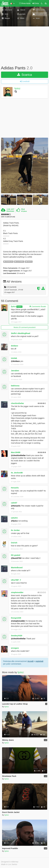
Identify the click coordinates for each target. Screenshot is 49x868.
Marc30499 (16, 452)
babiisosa (15, 386)
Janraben (15, 371)
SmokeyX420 (17, 636)
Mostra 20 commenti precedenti (24, 327)
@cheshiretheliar (18, 455)
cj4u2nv (14, 518)
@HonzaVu (16, 506)
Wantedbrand (17, 568)
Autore (19, 307)
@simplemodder (18, 621)
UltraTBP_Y (16, 580)
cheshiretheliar (17, 403)
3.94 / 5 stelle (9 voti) (8, 217)
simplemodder (17, 592)
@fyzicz (14, 521)
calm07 (14, 503)
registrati (39, 661)
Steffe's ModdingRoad (21, 333)
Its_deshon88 (17, 473)
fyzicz (17, 88)
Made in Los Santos (9, 864)
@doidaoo (15, 361)
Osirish (14, 543)
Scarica (25, 75)
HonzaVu (15, 488)
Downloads (10, 211)
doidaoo (14, 346)
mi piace (24, 211)
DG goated (16, 555)
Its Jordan (15, 530)
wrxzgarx (15, 648)
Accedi (30, 661)
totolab (14, 358)
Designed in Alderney (10, 862)
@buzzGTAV (16, 558)
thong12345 (16, 618)
